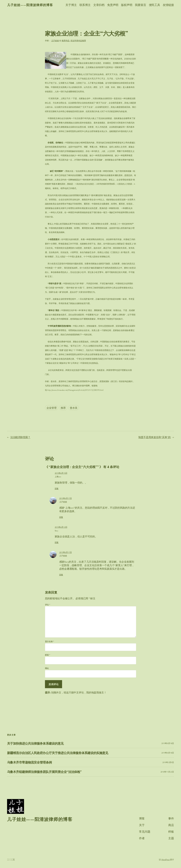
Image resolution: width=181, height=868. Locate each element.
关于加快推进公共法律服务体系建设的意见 (35, 743)
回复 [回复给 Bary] (57, 542)
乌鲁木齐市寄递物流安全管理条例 (29, 762)
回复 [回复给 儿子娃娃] (61, 517)
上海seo (58, 477)
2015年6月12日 (61, 527)
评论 (48, 605)
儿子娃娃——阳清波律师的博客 (30, 5)
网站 (47, 668)
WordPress (166, 859)
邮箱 (48, 655)
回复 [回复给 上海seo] (57, 489)
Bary (56, 531)
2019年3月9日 (168, 762)
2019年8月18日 (168, 743)
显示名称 (50, 641)
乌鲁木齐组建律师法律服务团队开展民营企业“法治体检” (44, 772)
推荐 (63, 408)
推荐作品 (66, 41)
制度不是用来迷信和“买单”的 (155, 437)
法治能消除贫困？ (20, 437)
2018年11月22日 (167, 772)
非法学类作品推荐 (78, 41)
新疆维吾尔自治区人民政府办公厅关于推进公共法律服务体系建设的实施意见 (58, 753)
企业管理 (52, 408)
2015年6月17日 (66, 498)
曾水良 (74, 408)
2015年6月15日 (61, 473)
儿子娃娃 (55, 41)
